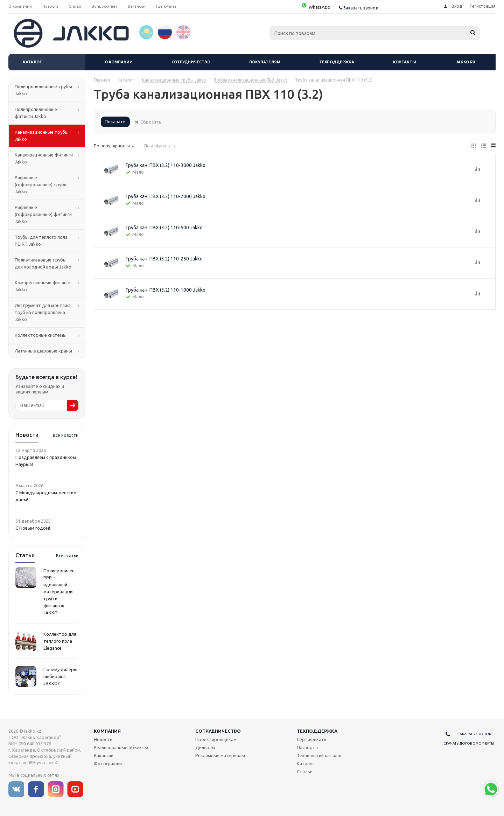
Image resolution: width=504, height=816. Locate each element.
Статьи (305, 772)
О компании (119, 62)
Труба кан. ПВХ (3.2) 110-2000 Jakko (165, 196)
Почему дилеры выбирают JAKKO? (60, 676)
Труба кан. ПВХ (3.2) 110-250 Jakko (164, 259)
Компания (107, 731)
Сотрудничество (191, 62)
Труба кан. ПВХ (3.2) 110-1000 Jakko (165, 290)
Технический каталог (319, 755)
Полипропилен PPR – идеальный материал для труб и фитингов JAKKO (59, 592)
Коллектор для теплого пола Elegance (60, 641)
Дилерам (205, 747)
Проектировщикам (216, 739)
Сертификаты (312, 739)
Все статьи (67, 556)
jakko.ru (466, 62)
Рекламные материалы (220, 755)
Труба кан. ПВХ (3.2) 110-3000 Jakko (165, 165)
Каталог (32, 62)
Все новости (66, 435)
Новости (103, 739)
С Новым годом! (33, 528)
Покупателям (265, 62)
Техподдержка (337, 62)
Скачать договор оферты (469, 743)
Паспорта (307, 747)
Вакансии (104, 755)
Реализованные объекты (121, 747)
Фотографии (108, 763)
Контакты (405, 62)
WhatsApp (316, 7)
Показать (115, 121)
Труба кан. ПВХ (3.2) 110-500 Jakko (164, 228)
